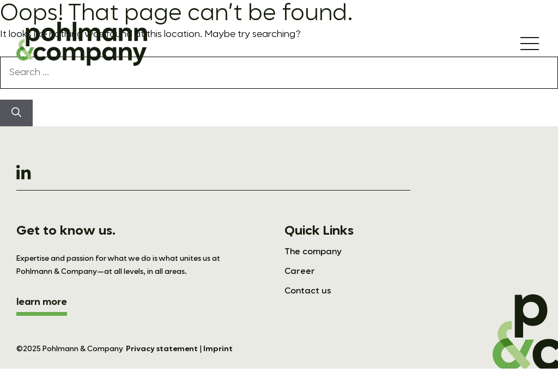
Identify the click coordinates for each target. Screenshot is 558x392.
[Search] (16, 113)
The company (313, 252)
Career (300, 272)
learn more (42, 302)
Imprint (218, 349)
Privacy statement (162, 349)
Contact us (308, 291)
